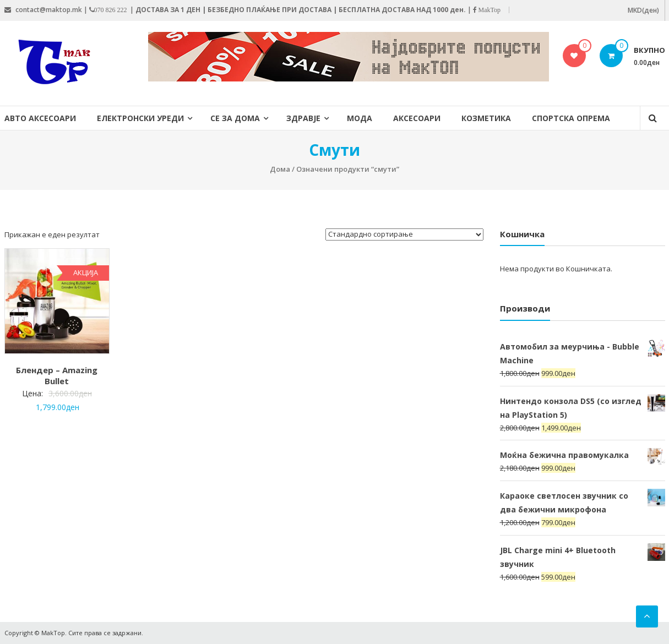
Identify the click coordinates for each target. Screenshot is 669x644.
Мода (360, 118)
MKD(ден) (643, 10)
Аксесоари (417, 118)
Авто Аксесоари (40, 118)
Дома (280, 169)
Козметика (486, 118)
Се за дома (235, 118)
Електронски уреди (140, 118)
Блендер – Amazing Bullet (57, 375)
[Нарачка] (404, 234)
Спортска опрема (571, 118)
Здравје (303, 118)
